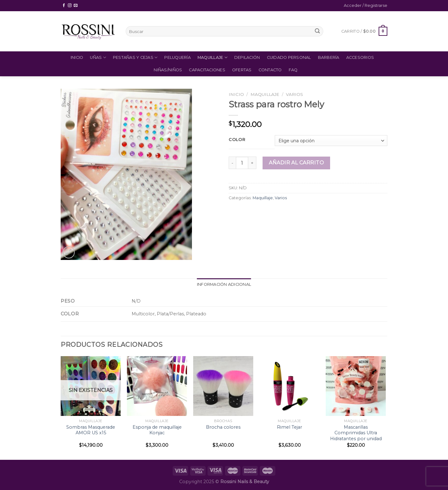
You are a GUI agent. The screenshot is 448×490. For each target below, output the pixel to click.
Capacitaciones (207, 70)
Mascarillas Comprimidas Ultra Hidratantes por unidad (356, 433)
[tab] (224, 285)
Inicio (77, 57)
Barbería (329, 57)
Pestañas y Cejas (135, 57)
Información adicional (224, 284)
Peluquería (177, 57)
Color (237, 140)
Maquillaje (212, 57)
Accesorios (360, 57)
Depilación (247, 57)
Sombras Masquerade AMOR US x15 (91, 430)
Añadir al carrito (296, 163)
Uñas (98, 57)
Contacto (270, 70)
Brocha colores (223, 427)
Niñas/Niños (168, 70)
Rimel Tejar (289, 427)
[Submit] (317, 31)
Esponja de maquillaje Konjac (157, 430)
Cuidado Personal (289, 57)
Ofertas (242, 70)
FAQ (293, 70)
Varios (294, 94)
